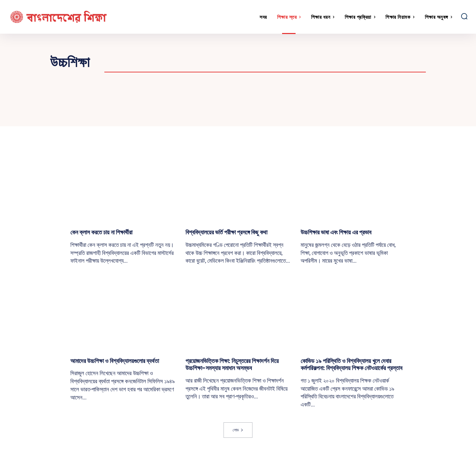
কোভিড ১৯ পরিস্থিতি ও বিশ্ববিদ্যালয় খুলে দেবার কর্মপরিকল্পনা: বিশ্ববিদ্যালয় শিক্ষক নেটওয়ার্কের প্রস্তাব (351, 365)
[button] (464, 16)
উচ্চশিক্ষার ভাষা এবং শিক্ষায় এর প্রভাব (336, 232)
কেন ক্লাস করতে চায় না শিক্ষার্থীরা (101, 232)
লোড (238, 430)
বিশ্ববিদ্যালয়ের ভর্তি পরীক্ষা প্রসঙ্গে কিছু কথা (226, 232)
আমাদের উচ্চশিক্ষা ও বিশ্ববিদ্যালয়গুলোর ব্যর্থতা (115, 361)
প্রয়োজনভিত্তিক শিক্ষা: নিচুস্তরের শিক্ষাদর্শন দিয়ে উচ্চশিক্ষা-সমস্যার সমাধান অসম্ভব (232, 365)
